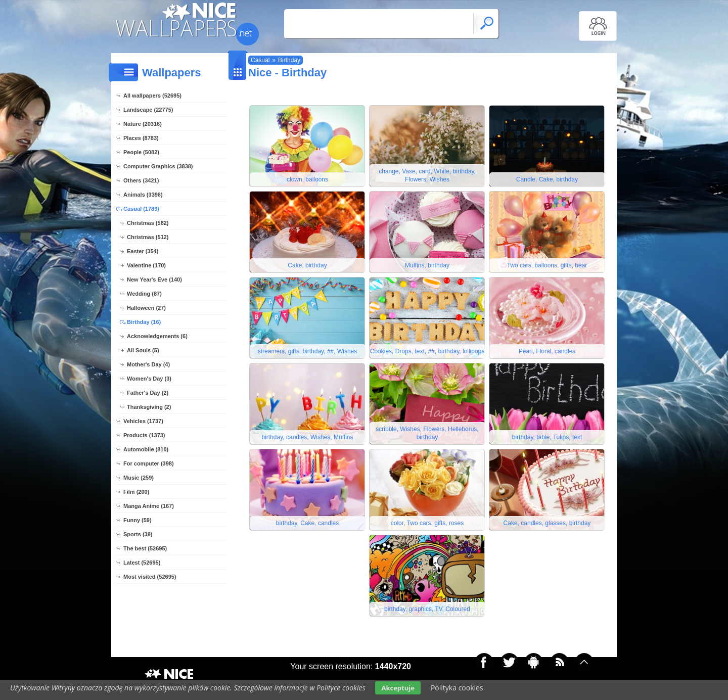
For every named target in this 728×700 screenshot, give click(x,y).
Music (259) (139, 478)
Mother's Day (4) (148, 364)
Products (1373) (144, 435)
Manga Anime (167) (149, 506)
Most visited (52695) (150, 577)
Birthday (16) (144, 322)
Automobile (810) (146, 449)
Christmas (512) (148, 237)
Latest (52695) (142, 563)
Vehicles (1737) (143, 421)
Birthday (289, 60)
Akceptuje (398, 688)
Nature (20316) (143, 124)
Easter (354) (143, 251)
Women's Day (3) (149, 379)
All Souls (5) (143, 350)
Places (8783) (141, 138)
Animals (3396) (143, 195)
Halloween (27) (146, 308)
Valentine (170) (146, 265)
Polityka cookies (457, 688)
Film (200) (136, 492)
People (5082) (141, 152)
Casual (260, 60)
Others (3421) (141, 180)
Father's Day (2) (148, 393)
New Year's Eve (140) (154, 279)
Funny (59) (138, 520)
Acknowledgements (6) (157, 336)
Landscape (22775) (148, 110)
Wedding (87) (144, 294)
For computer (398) (149, 463)
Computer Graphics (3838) (158, 166)
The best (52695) (145, 548)
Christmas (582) (148, 223)
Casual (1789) (141, 209)
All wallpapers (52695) (152, 96)
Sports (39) (138, 534)
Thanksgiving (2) (149, 407)
